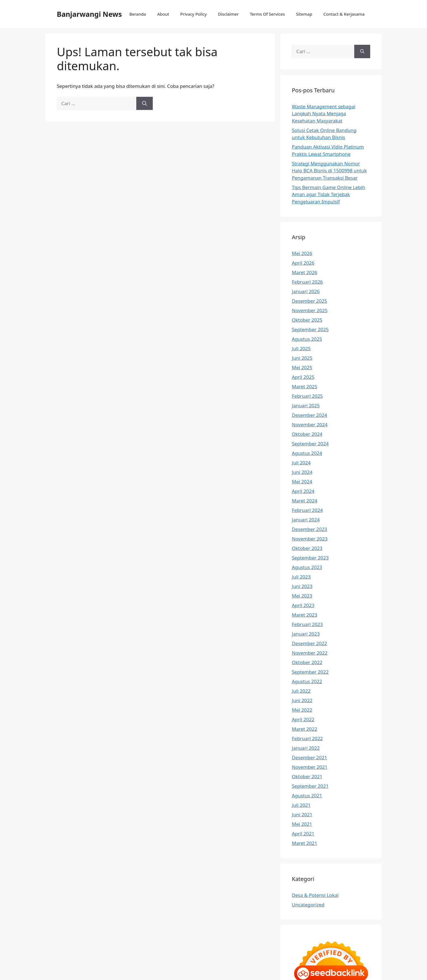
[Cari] (145, 104)
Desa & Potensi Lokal (315, 895)
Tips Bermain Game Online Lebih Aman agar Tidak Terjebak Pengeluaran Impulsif (329, 194)
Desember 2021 (309, 757)
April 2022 (303, 719)
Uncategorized (308, 905)
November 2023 (310, 539)
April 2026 (303, 263)
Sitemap (304, 14)
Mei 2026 (302, 253)
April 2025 (303, 377)
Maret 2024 (305, 501)
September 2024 (310, 444)
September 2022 (310, 672)
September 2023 (310, 558)
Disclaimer (228, 14)
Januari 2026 (306, 291)
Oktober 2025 (307, 320)
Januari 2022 (306, 748)
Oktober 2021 (307, 776)
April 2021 (303, 834)
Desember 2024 (309, 415)
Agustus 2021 (307, 795)
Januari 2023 (306, 634)
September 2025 (310, 329)
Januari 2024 (306, 520)
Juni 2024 (302, 472)
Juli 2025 (301, 348)
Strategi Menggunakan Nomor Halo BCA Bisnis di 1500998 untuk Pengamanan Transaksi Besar (329, 171)
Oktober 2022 (307, 662)
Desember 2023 (309, 529)
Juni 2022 (302, 700)
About (163, 14)
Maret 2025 (305, 386)
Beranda (138, 14)
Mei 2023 (302, 596)
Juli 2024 (301, 463)
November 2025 (310, 310)
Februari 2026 (307, 282)
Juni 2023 (302, 586)
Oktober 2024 (307, 434)
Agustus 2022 (307, 681)
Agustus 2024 (307, 453)
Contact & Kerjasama (344, 14)
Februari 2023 (307, 624)
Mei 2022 (302, 710)
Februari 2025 (307, 396)
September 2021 (310, 786)
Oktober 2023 (307, 548)
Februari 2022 (307, 738)
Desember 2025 (309, 301)
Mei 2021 (302, 824)
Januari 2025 (306, 406)
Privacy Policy (193, 14)
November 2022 (310, 653)
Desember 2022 (309, 643)
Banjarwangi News (89, 14)
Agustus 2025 (307, 339)
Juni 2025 (302, 358)
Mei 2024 (302, 482)
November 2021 (310, 767)
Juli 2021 (301, 805)
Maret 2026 (305, 272)
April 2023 (303, 605)
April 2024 (303, 491)
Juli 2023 (301, 577)
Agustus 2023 (307, 567)
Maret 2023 (305, 615)
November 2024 (310, 425)
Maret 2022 (305, 729)
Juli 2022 (301, 691)
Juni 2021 (302, 815)
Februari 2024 (307, 510)
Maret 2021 (305, 843)
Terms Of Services (267, 14)
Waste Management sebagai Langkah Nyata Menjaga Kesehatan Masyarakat (324, 114)
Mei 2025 (302, 367)
